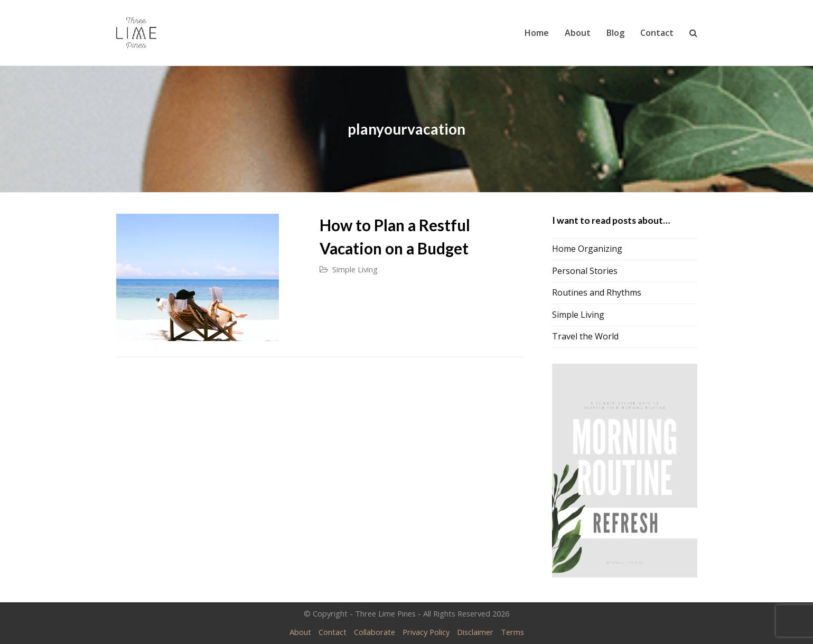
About (300, 632)
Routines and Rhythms (597, 292)
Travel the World (585, 336)
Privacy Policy (426, 632)
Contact (333, 632)
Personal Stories (585, 271)
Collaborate (375, 632)
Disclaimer (475, 632)
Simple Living (355, 269)
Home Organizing (587, 249)
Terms (512, 632)
